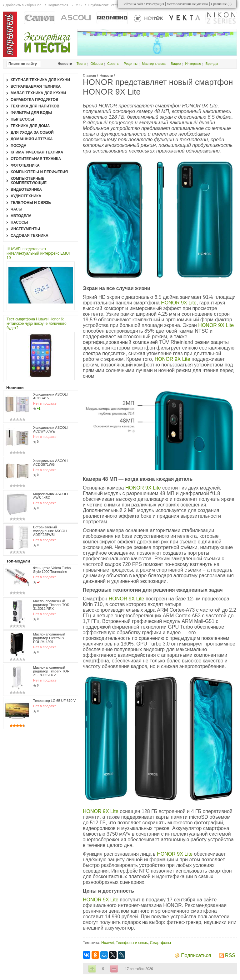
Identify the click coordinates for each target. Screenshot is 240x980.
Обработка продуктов (35, 100)
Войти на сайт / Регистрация (143, 4)
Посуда (19, 146)
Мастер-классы (154, 64)
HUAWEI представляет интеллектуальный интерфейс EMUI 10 (38, 253)
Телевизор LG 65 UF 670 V (54, 701)
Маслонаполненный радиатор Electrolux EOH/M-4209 (49, 638)
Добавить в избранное (24, 5)
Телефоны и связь (132, 943)
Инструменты (25, 229)
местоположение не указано (188, 4)
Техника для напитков (35, 106)
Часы (16, 209)
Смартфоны (160, 943)
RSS (230, 955)
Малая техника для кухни (38, 93)
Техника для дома (30, 126)
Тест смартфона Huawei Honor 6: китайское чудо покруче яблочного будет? (37, 324)
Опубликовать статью (105, 5)
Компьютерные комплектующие (29, 181)
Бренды (212, 64)
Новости (106, 75)
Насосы (19, 222)
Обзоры (97, 64)
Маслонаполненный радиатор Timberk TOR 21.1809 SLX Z (51, 671)
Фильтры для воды (31, 113)
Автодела (21, 216)
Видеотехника (26, 189)
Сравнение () (221, 4)
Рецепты (131, 64)
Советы (113, 64)
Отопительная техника (36, 159)
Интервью (193, 64)
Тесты (81, 64)
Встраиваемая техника (36, 86)
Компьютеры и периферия (39, 172)
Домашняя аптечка (32, 139)
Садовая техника (30, 236)
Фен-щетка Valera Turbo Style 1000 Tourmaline (52, 570)
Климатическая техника (37, 152)
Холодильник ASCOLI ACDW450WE (50, 429)
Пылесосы (22, 119)
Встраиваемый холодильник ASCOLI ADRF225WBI (50, 531)
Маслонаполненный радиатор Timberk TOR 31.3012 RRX (51, 605)
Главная (89, 75)
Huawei (107, 943)
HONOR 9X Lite (179, 303)
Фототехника (25, 165)
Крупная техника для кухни (40, 80)
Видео (176, 64)
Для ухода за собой (32, 132)
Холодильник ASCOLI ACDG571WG (50, 463)
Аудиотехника (26, 196)
